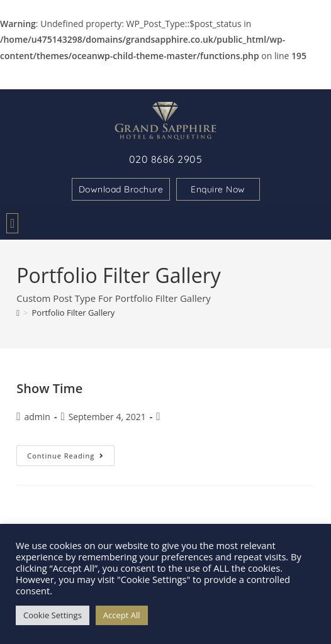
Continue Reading (71, 453)
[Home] (18, 313)
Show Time (49, 388)
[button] (12, 223)
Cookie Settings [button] (53, 615)
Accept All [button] (122, 615)
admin (37, 417)
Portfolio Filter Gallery (73, 313)
